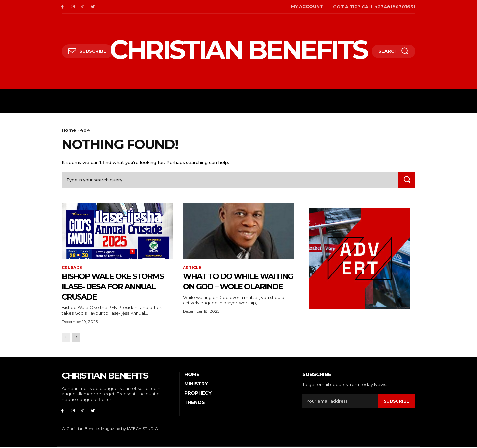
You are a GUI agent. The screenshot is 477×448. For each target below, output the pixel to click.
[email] (340, 402)
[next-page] (76, 339)
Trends (195, 404)
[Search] (406, 181)
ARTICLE (192, 269)
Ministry (196, 385)
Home (69, 130)
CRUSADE (72, 269)
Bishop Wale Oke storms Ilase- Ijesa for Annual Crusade (113, 287)
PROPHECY (198, 394)
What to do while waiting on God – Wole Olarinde (228, 287)
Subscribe (397, 402)
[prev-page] (66, 339)
